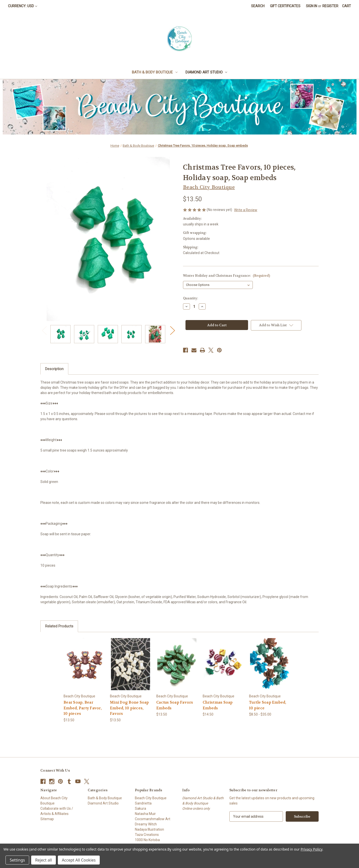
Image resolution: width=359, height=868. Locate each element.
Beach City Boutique (151, 798)
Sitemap (47, 819)
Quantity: (190, 298)
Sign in (312, 6)
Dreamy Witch (146, 824)
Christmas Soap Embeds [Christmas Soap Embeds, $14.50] (218, 705)
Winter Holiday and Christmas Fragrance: (226, 276)
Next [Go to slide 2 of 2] (172, 330)
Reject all (44, 860)
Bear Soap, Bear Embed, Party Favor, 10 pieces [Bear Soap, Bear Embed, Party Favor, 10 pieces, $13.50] (83, 708)
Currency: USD (23, 6)
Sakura (140, 808)
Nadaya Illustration (149, 829)
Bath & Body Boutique (155, 72)
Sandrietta (143, 803)
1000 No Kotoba (147, 840)
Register (330, 6)
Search (258, 6)
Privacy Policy (312, 849)
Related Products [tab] (59, 626)
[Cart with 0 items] (347, 6)
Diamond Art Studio (206, 72)
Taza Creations (147, 835)
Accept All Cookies (79, 860)
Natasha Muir (145, 814)
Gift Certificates (285, 6)
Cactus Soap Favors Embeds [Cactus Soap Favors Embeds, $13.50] (175, 705)
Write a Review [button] (246, 210)
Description (54, 369)
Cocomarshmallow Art (153, 819)
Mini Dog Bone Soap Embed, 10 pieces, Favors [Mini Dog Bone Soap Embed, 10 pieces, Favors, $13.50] (130, 708)
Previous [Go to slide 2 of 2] (44, 330)
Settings (17, 860)
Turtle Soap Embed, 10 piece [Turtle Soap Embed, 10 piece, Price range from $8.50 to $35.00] (268, 705)
